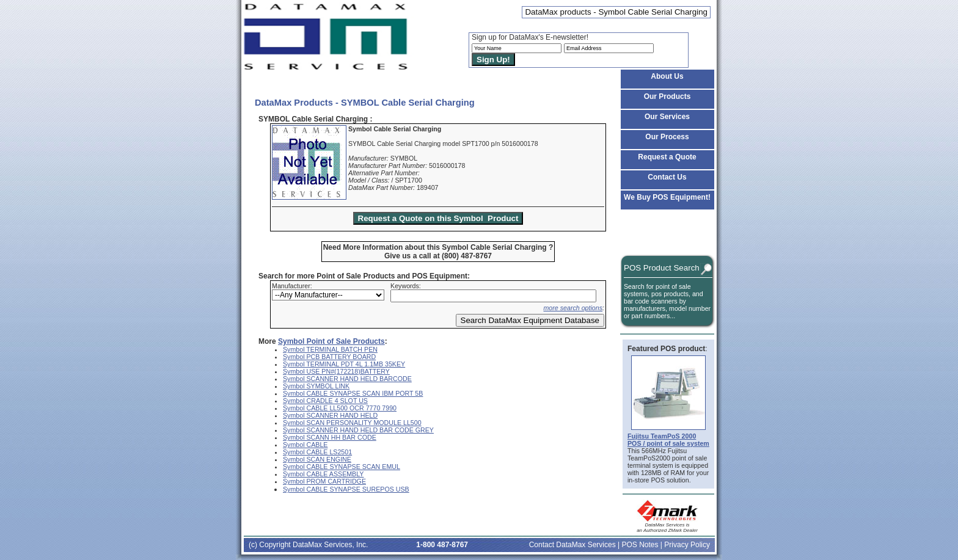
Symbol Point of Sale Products (331, 341)
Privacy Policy (687, 545)
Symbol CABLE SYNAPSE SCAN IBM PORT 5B (353, 393)
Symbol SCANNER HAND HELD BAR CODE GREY (358, 430)
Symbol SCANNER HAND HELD (330, 415)
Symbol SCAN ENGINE (317, 459)
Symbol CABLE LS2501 (317, 452)
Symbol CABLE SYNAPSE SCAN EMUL (342, 467)
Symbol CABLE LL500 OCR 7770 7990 (340, 408)
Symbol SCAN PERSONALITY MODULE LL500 (352, 423)
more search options (573, 308)
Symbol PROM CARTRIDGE (324, 481)
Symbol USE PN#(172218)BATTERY (336, 371)
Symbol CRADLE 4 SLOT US (325, 401)
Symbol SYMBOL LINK (316, 386)
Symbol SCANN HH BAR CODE (330, 437)
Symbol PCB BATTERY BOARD (329, 357)
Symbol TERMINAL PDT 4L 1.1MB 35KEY (344, 364)
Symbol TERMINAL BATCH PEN (330, 349)
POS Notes (640, 545)
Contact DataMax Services (572, 545)
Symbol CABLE (305, 445)
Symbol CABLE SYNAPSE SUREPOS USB (346, 489)
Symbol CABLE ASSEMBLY (323, 474)
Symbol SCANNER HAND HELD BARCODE (347, 379)
